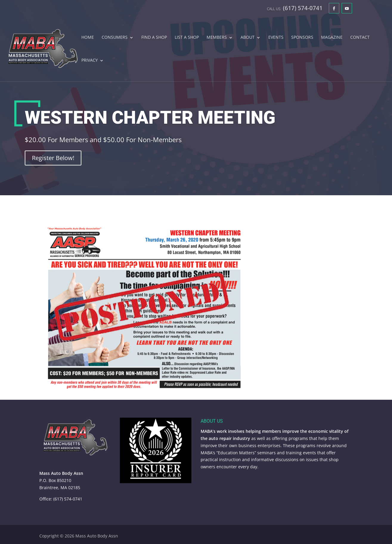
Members (217, 38)
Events (276, 38)
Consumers (115, 38)
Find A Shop (154, 38)
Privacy (90, 61)
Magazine (332, 38)
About (248, 38)
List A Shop (187, 38)
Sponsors (302, 38)
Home (88, 38)
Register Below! (53, 159)
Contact (360, 38)
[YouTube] (347, 8)
